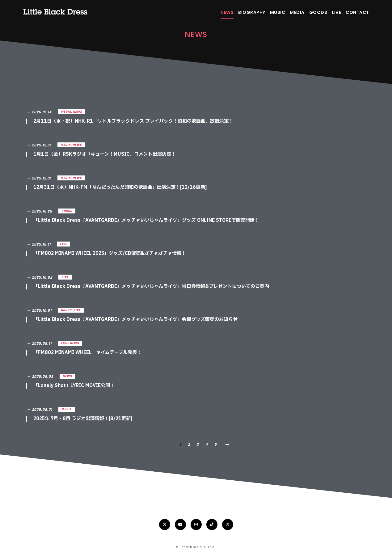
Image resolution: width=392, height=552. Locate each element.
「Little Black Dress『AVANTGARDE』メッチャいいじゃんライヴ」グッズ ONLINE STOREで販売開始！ (146, 220)
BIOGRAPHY (252, 12)
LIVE (336, 12)
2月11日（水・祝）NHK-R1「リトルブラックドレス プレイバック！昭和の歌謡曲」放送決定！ (133, 121)
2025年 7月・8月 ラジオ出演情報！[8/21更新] (83, 419)
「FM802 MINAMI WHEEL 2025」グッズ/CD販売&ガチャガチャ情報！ (110, 253)
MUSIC (278, 12)
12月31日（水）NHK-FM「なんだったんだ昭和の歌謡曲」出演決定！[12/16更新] (120, 187)
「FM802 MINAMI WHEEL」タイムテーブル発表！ (87, 353)
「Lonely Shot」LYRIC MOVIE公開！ (74, 386)
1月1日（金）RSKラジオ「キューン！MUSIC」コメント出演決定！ (105, 154)
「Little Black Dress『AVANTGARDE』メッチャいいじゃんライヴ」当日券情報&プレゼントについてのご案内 (151, 287)
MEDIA (297, 12)
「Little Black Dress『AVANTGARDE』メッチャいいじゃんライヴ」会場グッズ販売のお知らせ (135, 320)
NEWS (227, 12)
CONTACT (357, 12)
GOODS (318, 12)
